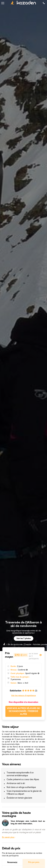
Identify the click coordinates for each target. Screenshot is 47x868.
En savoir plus (9, 837)
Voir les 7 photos (24, 638)
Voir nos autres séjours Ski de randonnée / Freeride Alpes (23, 711)
